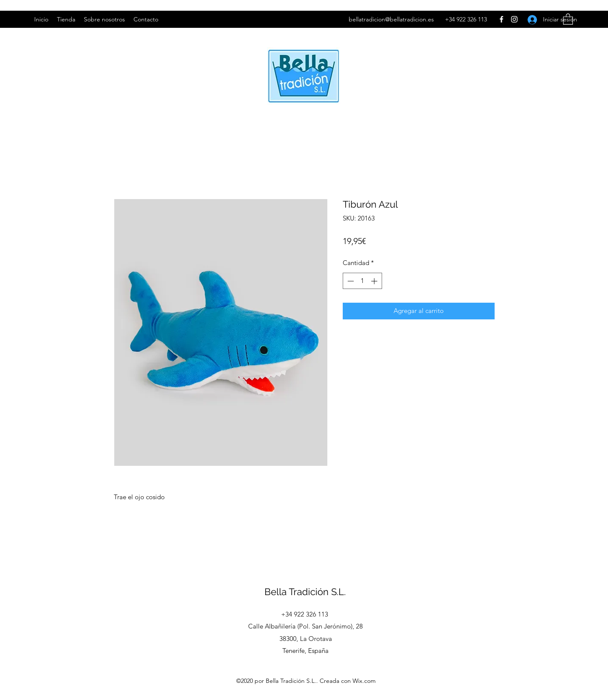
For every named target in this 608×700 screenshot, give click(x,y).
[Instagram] (514, 19)
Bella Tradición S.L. (305, 592)
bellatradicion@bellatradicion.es (391, 19)
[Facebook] (501, 19)
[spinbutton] (362, 281)
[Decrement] (350, 281)
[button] (568, 19)
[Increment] (375, 281)
